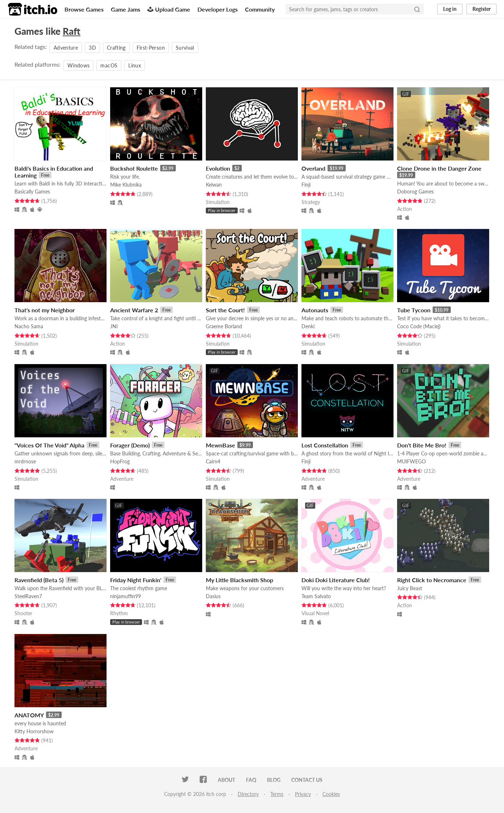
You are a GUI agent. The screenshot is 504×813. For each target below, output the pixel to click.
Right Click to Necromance (432, 580)
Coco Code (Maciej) (419, 326)
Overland (313, 168)
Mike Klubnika (126, 185)
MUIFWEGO (411, 461)
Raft (72, 31)
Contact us (307, 780)
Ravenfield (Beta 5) (39, 580)
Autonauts (315, 310)
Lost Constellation (325, 445)
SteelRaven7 (28, 596)
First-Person (151, 48)
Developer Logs (218, 9)
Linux (135, 65)
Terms (277, 794)
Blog (274, 780)
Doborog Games (415, 191)
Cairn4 (213, 461)
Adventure (66, 48)
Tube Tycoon (414, 310)
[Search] (417, 9)
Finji (306, 185)
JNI (114, 326)
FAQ (251, 780)
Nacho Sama (29, 326)
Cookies (331, 794)
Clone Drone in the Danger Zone (439, 168)
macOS (109, 65)
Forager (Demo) (130, 445)
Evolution (218, 168)
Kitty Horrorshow (34, 731)
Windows (78, 65)
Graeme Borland (224, 326)
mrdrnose (25, 461)
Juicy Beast (410, 588)
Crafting (116, 48)
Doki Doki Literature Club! (336, 580)
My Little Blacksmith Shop (239, 580)
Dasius (213, 596)
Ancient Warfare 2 (134, 310)
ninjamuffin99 (126, 596)
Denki (308, 326)
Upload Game (169, 9)
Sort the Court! (225, 310)
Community (260, 9)
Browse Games (84, 9)
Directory (248, 794)
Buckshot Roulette (134, 168)
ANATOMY (29, 715)
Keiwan (214, 185)
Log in (450, 9)
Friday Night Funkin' (136, 580)
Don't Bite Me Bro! (422, 445)
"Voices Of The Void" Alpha (49, 445)
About (226, 780)
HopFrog (120, 461)
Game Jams (126, 9)
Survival (185, 48)
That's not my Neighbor (45, 310)
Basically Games (32, 191)
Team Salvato (316, 596)
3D (92, 48)
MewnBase (220, 445)
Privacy (303, 794)
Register (482, 9)
